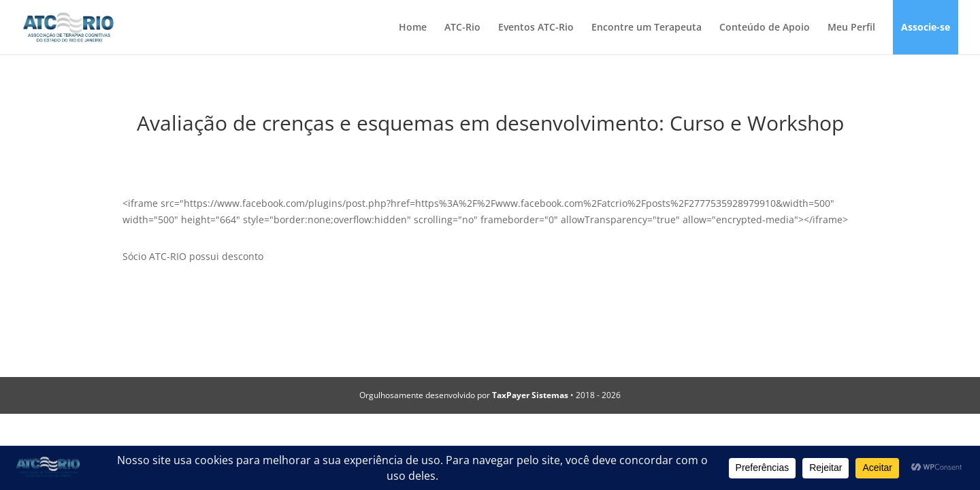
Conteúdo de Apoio (765, 28)
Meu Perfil (851, 28)
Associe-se (926, 28)
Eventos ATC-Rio (536, 28)
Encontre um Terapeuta (647, 28)
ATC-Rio (462, 28)
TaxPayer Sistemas (530, 395)
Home (413, 28)
